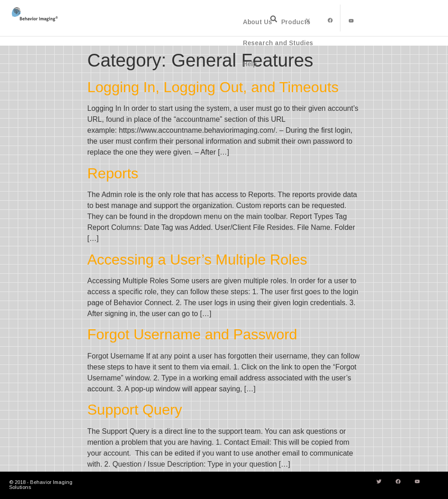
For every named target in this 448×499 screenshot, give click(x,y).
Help (250, 64)
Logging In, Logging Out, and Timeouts (213, 87)
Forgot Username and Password (193, 334)
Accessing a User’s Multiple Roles (198, 260)
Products (296, 22)
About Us (257, 22)
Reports (113, 173)
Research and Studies (278, 43)
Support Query (135, 410)
